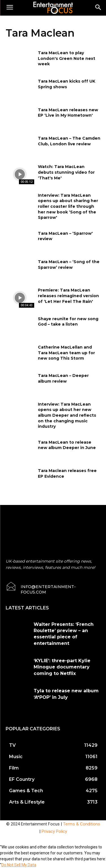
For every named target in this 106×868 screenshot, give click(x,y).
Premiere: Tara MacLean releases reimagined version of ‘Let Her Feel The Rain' (68, 296)
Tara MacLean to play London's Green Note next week (67, 58)
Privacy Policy (54, 831)
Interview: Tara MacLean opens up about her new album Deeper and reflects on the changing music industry (67, 415)
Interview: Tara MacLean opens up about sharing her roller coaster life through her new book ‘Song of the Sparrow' (68, 206)
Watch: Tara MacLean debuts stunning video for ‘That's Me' (66, 172)
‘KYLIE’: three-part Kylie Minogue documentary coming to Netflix (62, 667)
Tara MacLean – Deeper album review (63, 378)
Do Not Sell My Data (19, 865)
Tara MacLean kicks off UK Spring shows (67, 84)
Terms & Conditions (82, 824)
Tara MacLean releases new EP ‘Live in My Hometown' (68, 113)
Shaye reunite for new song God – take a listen (68, 322)
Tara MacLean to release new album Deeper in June (67, 445)
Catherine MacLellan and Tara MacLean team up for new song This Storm (66, 353)
